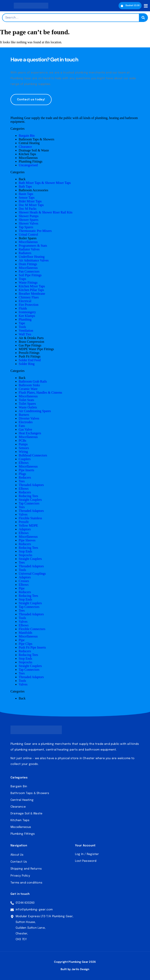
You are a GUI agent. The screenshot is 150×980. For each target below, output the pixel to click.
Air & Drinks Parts (31, 338)
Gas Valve (25, 429)
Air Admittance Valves (34, 260)
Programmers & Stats (33, 246)
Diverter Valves (29, 418)
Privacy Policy (20, 876)
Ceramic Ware (28, 389)
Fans (22, 426)
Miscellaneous (28, 158)
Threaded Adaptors (31, 485)
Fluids (23, 308)
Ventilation (26, 331)
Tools (22, 327)
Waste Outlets (28, 407)
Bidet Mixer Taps (30, 201)
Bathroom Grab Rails (33, 381)
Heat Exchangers (30, 433)
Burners (24, 415)
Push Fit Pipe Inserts (32, 647)
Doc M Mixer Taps (31, 205)
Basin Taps (26, 194)
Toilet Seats (26, 400)
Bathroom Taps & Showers (36, 139)
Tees (22, 481)
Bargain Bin (27, 136)
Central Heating (29, 143)
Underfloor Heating (32, 257)
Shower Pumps (29, 216)
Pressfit (24, 522)
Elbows (24, 463)
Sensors (24, 448)
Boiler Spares (28, 238)
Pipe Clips (25, 644)
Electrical (25, 301)
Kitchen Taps (27, 154)
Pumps (23, 444)
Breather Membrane (32, 294)
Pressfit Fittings (29, 353)
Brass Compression (31, 342)
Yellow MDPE (28, 526)
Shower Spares (29, 220)
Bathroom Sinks (29, 385)
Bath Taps (25, 186)
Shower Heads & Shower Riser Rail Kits (46, 212)
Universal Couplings (32, 574)
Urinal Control (28, 234)
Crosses (24, 581)
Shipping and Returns (26, 869)
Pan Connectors (29, 271)
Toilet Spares (27, 404)
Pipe (22, 588)
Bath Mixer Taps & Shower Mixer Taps (45, 183)
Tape (22, 323)
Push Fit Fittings (30, 356)
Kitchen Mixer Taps (32, 286)
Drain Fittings (28, 264)
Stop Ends (25, 551)
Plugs (22, 474)
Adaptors (25, 529)
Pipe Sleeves (27, 540)
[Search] (143, 18)
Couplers (25, 459)
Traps (22, 279)
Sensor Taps (27, 198)
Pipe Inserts (26, 470)
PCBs (22, 441)
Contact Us (19, 862)
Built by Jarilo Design (75, 969)
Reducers (25, 477)
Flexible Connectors (32, 629)
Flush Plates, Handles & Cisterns (40, 393)
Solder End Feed (30, 360)
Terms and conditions (26, 883)
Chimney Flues (29, 297)
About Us (17, 855)
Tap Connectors (29, 503)
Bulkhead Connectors (33, 455)
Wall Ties (25, 334)
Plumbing (25, 319)
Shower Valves (28, 223)
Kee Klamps (27, 316)
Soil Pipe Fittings (30, 275)
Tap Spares (26, 227)
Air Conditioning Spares (35, 411)
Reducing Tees (28, 496)
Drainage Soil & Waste (34, 150)
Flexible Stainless (30, 518)
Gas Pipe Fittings (30, 345)
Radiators (25, 253)
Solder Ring (27, 364)
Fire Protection (29, 305)
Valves (23, 514)
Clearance (25, 147)
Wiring (23, 452)
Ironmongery (27, 312)
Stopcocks (25, 555)
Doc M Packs (28, 209)
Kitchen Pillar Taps (31, 290)
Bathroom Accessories (33, 190)
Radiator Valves (29, 249)
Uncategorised (28, 165)
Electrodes (26, 422)
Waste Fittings (28, 283)
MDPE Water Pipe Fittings (36, 349)
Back (22, 179)
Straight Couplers (30, 500)
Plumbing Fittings (31, 161)
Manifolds (25, 633)
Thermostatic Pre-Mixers (35, 231)
